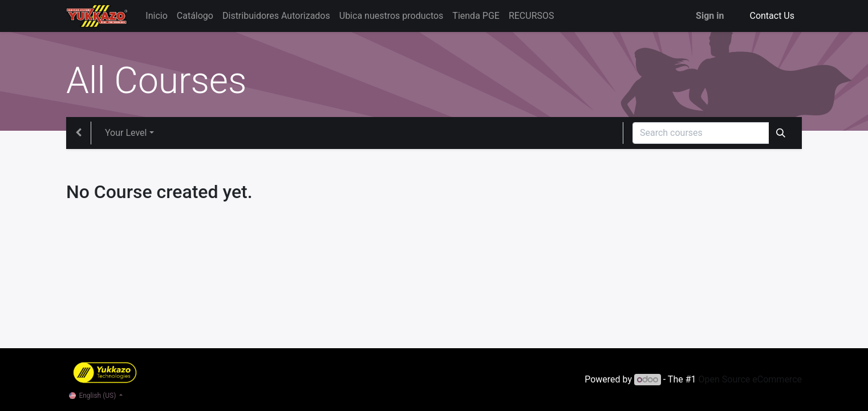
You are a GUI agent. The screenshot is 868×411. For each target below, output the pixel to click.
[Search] (781, 133)
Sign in (710, 16)
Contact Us (772, 16)
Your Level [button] (126, 133)
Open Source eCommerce (750, 379)
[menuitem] (156, 16)
